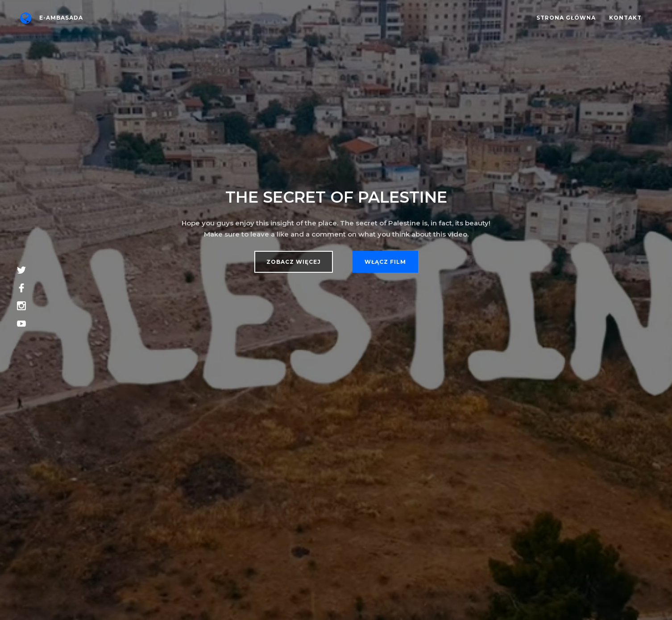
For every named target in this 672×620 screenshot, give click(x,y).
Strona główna (566, 18)
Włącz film (385, 262)
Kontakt (625, 18)
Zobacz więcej (294, 262)
